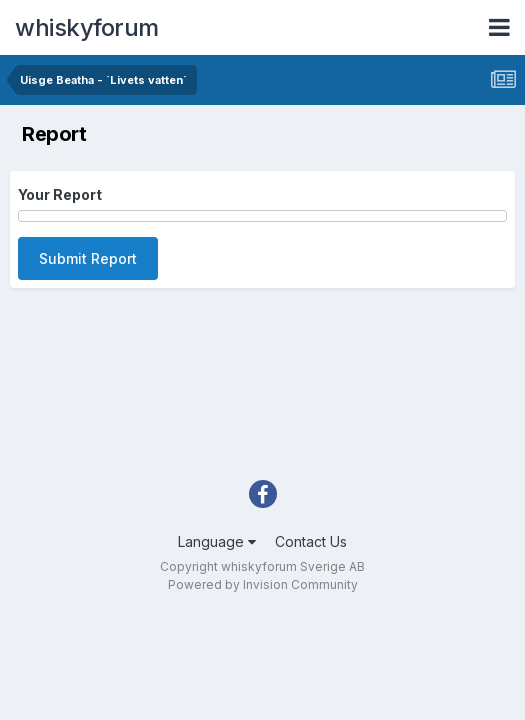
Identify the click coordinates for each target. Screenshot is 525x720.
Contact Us (311, 541)
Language (217, 541)
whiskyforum (87, 27)
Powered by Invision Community (263, 584)
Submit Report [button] (88, 258)
